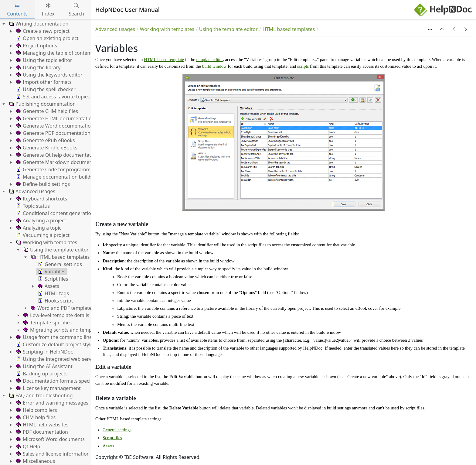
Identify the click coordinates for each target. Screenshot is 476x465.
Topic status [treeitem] (32, 206)
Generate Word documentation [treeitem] (54, 126)
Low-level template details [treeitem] (56, 315)
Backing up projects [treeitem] (41, 374)
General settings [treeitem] (59, 264)
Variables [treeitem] (51, 272)
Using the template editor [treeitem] (55, 250)
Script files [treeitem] (52, 279)
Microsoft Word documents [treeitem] (50, 439)
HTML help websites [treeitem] (42, 425)
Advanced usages (115, 29)
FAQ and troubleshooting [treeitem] (40, 395)
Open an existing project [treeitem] (47, 38)
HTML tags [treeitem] (53, 293)
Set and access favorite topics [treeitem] (52, 97)
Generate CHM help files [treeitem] (46, 111)
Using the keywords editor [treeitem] (49, 75)
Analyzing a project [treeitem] (40, 221)
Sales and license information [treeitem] (52, 454)
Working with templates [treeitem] (46, 242)
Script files (112, 438)
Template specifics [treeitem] (47, 323)
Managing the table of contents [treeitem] (55, 53)
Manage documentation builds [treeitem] (54, 177)
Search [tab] (76, 10)
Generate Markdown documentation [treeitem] (60, 162)
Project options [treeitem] (36, 46)
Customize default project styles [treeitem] (55, 344)
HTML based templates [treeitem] (59, 257)
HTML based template (164, 60)
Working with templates (167, 29)
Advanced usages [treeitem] (31, 191)
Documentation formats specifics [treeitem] (56, 381)
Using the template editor (228, 29)
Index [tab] (48, 10)
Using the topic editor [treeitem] (44, 60)
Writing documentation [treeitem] (38, 24)
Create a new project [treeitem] (42, 31)
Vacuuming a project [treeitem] (42, 235)
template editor (209, 60)
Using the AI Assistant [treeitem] (44, 366)
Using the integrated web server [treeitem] (56, 359)
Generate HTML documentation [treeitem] (55, 118)
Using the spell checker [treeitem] (45, 89)
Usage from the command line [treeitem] (53, 337)
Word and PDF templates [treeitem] (62, 308)
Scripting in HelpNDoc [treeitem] (44, 352)
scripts (303, 66)
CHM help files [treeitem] (35, 417)
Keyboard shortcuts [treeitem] (41, 199)
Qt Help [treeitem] (27, 446)
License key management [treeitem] (48, 388)
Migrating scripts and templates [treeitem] (62, 330)
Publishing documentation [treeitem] (42, 104)
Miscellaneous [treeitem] (35, 461)
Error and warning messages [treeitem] (52, 403)
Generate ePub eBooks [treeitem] (45, 140)
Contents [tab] (17, 10)
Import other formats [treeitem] (43, 82)
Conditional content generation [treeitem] (54, 213)
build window (214, 66)
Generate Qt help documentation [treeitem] (56, 155)
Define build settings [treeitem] (42, 184)
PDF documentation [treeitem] (41, 432)
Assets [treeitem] (48, 286)
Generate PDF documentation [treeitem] (53, 133)
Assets (108, 446)
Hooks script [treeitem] (55, 301)
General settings (117, 430)
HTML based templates (289, 29)
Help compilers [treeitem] (36, 410)
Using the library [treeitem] (38, 67)
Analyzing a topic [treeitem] (38, 228)
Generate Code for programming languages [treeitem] (69, 169)
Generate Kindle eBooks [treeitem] (46, 148)
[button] (442, 29)
